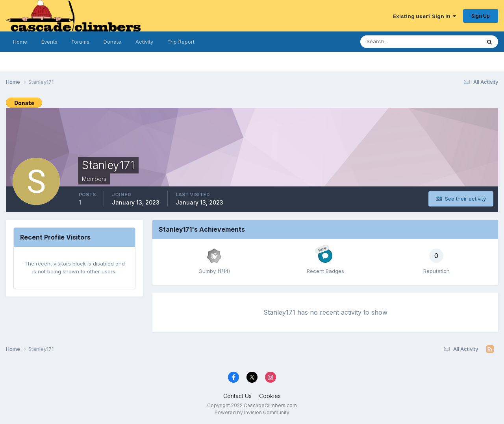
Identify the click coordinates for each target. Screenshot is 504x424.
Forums (81, 42)
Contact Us (237, 396)
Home (20, 42)
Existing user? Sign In (424, 16)
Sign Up (481, 16)
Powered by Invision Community (252, 412)
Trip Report (181, 42)
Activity (144, 42)
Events (49, 42)
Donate (112, 42)
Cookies (270, 396)
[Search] (399, 42)
